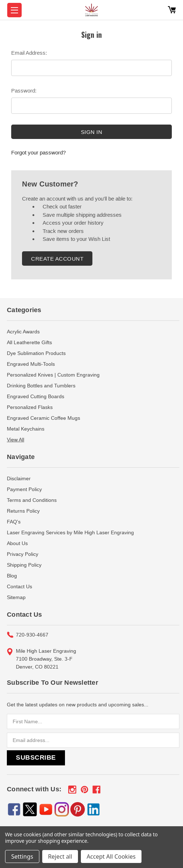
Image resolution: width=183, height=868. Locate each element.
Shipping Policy (24, 565)
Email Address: (29, 53)
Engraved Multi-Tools (31, 364)
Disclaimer (19, 478)
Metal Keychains (26, 429)
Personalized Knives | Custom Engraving (53, 375)
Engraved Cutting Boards (36, 396)
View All (16, 440)
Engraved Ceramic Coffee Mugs (43, 418)
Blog (12, 576)
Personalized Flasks (30, 407)
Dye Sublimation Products (36, 353)
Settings (22, 856)
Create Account (57, 259)
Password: (24, 91)
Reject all (60, 856)
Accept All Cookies (111, 856)
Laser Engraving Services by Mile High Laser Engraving (70, 532)
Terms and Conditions (32, 500)
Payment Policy (24, 489)
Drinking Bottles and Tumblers (41, 386)
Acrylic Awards (23, 332)
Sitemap (16, 597)
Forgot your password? (38, 152)
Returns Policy (23, 511)
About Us (17, 543)
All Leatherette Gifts (29, 342)
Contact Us (19, 586)
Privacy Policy (23, 554)
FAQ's (14, 522)
